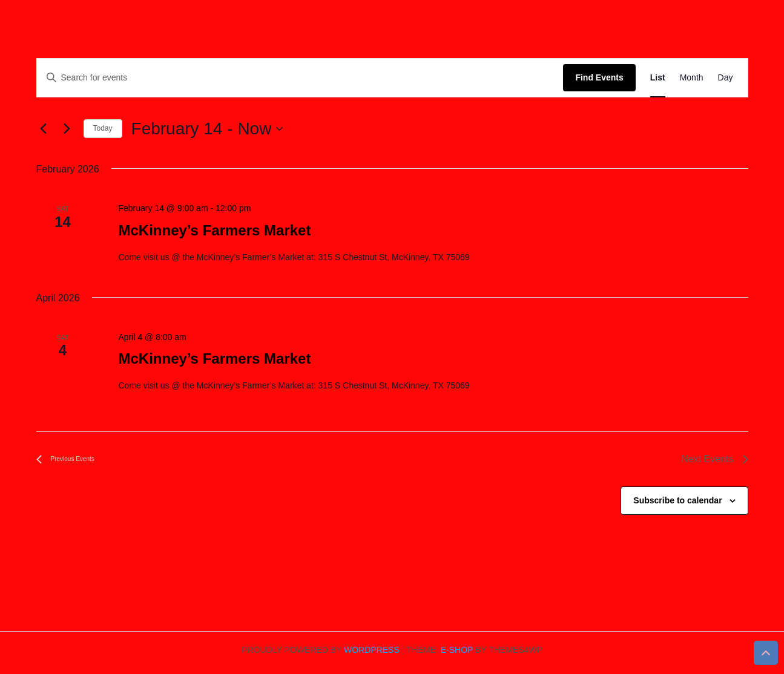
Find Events (599, 77)
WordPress (372, 650)
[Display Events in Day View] (726, 78)
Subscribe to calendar (677, 500)
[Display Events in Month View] (692, 78)
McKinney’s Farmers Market (214, 230)
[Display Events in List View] (658, 78)
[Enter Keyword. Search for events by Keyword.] (300, 78)
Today (103, 128)
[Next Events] (67, 129)
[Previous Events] (44, 129)
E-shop (457, 650)
